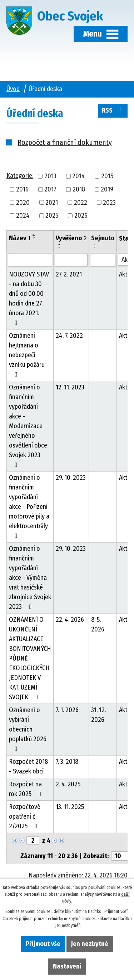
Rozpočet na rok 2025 (27, 789)
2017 (50, 189)
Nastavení (67, 966)
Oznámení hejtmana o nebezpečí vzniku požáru (27, 355)
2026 (81, 216)
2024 (23, 216)
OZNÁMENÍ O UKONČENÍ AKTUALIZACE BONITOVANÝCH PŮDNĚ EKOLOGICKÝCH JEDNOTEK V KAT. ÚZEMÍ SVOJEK (30, 658)
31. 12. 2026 (98, 715)
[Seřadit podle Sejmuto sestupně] (95, 247)
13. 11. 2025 (70, 807)
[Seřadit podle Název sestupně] (34, 238)
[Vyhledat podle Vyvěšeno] (71, 260)
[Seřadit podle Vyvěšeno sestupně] (60, 247)
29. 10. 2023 (71, 478)
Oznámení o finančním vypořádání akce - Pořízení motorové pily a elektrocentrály (29, 506)
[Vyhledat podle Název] (30, 260)
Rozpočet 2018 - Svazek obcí (28, 766)
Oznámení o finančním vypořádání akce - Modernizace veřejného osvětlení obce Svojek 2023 (28, 426)
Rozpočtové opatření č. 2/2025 (25, 816)
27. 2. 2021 (69, 274)
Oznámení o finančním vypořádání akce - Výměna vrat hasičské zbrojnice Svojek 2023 (30, 578)
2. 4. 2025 (68, 784)
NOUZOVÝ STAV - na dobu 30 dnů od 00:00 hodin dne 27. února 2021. (29, 298)
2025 (52, 216)
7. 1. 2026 (67, 710)
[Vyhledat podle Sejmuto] (103, 260)
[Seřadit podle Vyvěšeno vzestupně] (60, 245)
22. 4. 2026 (70, 620)
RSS (113, 110)
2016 (22, 189)
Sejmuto (103, 238)
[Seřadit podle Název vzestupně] (34, 235)
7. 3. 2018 (67, 762)
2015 (107, 176)
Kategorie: (20, 176)
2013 (50, 176)
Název (20, 238)
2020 (23, 202)
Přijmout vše (43, 944)
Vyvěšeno (71, 238)
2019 (107, 189)
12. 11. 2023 (70, 387)
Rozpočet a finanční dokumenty (65, 142)
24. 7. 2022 (69, 336)
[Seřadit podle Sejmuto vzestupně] (95, 245)
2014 (79, 176)
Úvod (13, 89)
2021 (52, 202)
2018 (79, 189)
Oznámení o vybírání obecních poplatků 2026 (28, 729)
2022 (81, 202)
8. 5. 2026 (98, 624)
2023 (109, 202)
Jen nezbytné (90, 944)
